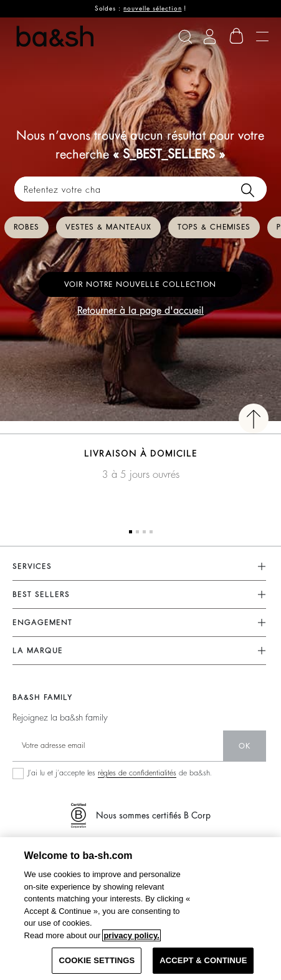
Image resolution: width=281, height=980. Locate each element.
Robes (26, 227)
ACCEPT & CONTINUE (203, 960)
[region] (140, 909)
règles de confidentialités (137, 773)
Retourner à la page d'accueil (140, 311)
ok (245, 746)
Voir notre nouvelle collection (140, 284)
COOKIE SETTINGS (97, 960)
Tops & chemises (214, 227)
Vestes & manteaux (108, 227)
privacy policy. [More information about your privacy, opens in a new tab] (131, 935)
